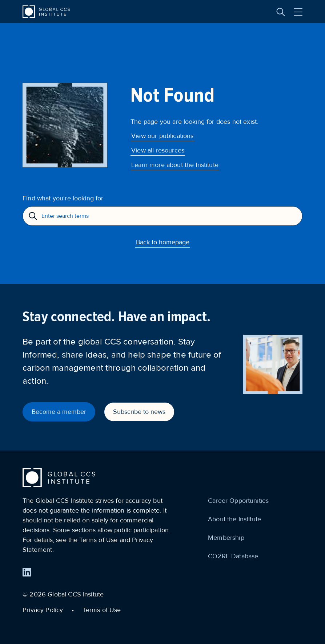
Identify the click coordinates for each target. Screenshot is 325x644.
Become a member (59, 412)
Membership (226, 538)
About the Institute (234, 519)
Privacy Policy (43, 610)
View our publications (162, 136)
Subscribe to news (139, 412)
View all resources (158, 150)
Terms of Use (102, 610)
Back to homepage (163, 242)
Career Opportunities (238, 501)
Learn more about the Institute (175, 165)
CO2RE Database (233, 556)
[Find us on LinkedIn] (27, 572)
